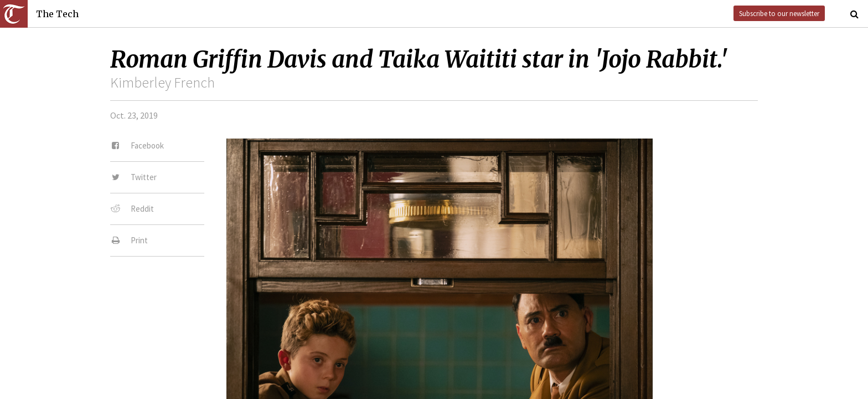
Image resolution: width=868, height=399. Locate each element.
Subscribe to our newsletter (779, 13)
